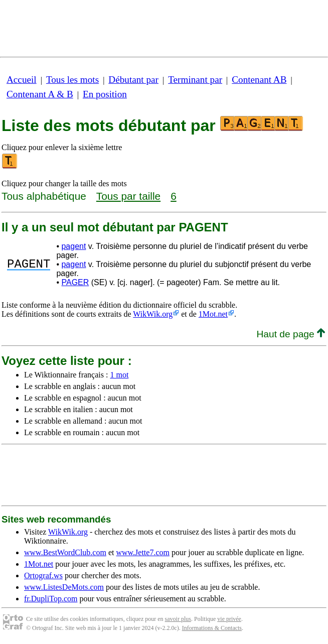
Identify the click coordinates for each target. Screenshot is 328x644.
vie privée (229, 619)
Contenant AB (259, 80)
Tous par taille (128, 196)
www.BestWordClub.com (65, 552)
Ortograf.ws (43, 575)
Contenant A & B (40, 94)
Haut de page (291, 334)
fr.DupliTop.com (51, 599)
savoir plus (178, 619)
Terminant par (195, 80)
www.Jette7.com (143, 552)
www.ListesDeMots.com (64, 587)
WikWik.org (153, 314)
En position (105, 94)
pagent (73, 246)
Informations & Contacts (212, 628)
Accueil (22, 80)
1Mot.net (213, 314)
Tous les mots (72, 80)
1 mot (119, 375)
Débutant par (133, 80)
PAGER (75, 282)
